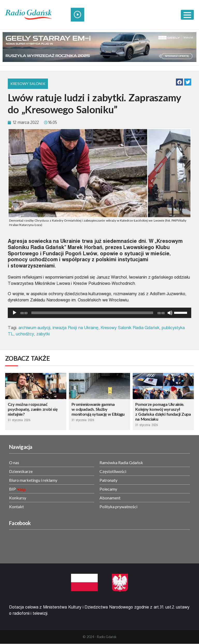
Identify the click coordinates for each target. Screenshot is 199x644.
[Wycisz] (170, 313)
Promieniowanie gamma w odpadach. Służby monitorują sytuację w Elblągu (98, 409)
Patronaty (108, 480)
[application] (99, 313)
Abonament (110, 498)
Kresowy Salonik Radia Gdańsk (130, 328)
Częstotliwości (113, 471)
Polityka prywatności (118, 507)
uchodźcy (25, 334)
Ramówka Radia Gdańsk (121, 462)
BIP (12, 489)
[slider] (92, 313)
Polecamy (108, 489)
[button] (179, 82)
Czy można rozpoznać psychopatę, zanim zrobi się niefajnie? (33, 409)
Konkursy (18, 498)
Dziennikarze (21, 471)
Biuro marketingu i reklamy (33, 480)
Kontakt (16, 507)
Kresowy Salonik (28, 84)
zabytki (43, 334)
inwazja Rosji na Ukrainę (76, 328)
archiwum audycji (34, 328)
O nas (14, 462)
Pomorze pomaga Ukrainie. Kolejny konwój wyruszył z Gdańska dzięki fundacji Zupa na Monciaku (163, 412)
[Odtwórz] (15, 313)
